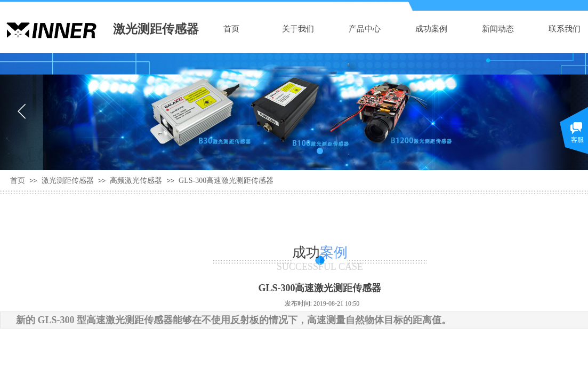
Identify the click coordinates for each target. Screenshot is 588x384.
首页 (231, 29)
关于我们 (298, 29)
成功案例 (431, 29)
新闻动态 (498, 29)
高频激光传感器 (136, 181)
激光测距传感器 (68, 181)
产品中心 (365, 29)
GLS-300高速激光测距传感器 (226, 181)
